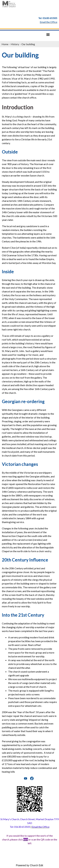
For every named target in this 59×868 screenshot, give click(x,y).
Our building (28, 44)
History (15, 44)
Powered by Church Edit (29, 865)
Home (5, 44)
